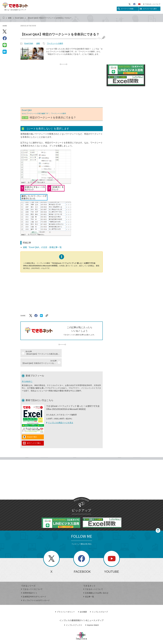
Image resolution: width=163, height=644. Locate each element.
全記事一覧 (89, 587)
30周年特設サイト (29, 584)
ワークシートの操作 (55, 43)
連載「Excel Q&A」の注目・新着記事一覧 (42, 247)
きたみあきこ (27, 372)
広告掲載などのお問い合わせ (96, 584)
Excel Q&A (19, 18)
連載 (10, 18)
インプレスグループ (99, 603)
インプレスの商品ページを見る (60, 413)
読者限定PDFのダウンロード (34, 587)
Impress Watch (92, 616)
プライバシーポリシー (65, 603)
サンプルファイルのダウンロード (35, 591)
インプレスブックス (73, 616)
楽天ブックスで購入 (34, 434)
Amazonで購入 (32, 428)
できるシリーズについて (32, 580)
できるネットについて (152, 4)
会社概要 (82, 603)
